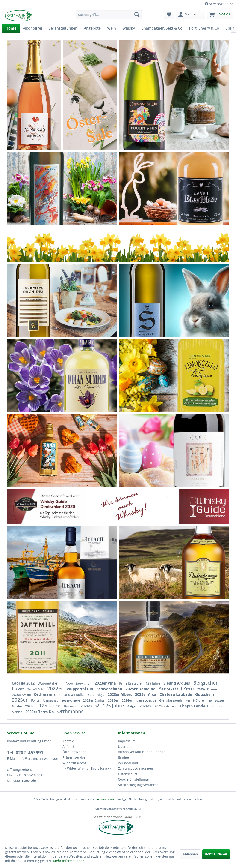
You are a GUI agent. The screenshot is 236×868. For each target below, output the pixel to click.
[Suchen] (137, 15)
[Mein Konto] (190, 15)
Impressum (127, 741)
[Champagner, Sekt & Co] (162, 28)
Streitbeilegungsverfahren (138, 785)
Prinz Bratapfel (131, 683)
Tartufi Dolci (36, 689)
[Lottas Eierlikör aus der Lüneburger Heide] (195, 188)
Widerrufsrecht (74, 763)
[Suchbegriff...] (109, 15)
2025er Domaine (141, 689)
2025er (20, 700)
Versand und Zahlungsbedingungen (136, 766)
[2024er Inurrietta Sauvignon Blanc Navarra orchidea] (41, 300)
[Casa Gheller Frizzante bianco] (62, 188)
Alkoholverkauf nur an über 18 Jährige (142, 755)
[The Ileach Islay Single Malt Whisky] (73, 562)
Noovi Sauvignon (79, 683)
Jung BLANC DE (146, 701)
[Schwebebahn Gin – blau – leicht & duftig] (62, 375)
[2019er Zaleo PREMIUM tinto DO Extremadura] (63, 450)
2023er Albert (120, 694)
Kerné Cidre (195, 700)
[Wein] (112, 28)
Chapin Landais (195, 706)
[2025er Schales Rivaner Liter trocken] (149, 300)
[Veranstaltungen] (63, 28)
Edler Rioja (97, 695)
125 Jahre (153, 683)
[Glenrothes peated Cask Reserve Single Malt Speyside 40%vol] (155, 637)
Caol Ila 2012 (24, 683)
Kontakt (68, 741)
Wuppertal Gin (80, 689)
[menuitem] (109, 15)
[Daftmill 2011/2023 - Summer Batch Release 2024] (45, 637)
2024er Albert (71, 701)
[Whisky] (129, 28)
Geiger (132, 706)
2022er (56, 688)
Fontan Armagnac (45, 700)
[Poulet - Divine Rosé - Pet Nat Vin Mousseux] (34, 95)
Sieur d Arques (177, 683)
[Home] (11, 28)
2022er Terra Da (40, 712)
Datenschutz (128, 774)
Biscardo (71, 706)
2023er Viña (106, 683)
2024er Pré (90, 706)
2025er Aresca (166, 706)
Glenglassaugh (171, 700)
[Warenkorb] (220, 15)
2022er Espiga (94, 700)
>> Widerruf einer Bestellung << (87, 768)
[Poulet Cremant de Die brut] (152, 91)
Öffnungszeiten (74, 752)
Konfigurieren (216, 854)
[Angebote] (92, 28)
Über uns (125, 746)
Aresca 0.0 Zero (177, 688)
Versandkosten (107, 799)
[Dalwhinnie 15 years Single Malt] (198, 562)
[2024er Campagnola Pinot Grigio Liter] (159, 375)
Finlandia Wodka (72, 695)
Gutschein (205, 694)
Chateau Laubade (176, 694)
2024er (127, 700)
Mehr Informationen (69, 861)
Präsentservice (74, 757)
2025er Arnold (22, 695)
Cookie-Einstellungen (134, 779)
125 (210, 701)
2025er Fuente (207, 689)
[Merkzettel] (169, 15)
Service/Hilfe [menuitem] (217, 4)
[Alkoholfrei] (32, 28)
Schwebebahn (110, 689)
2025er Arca (146, 694)
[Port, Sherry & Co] (204, 28)
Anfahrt (68, 746)
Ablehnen (190, 854)
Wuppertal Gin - (51, 683)
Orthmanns (45, 694)
